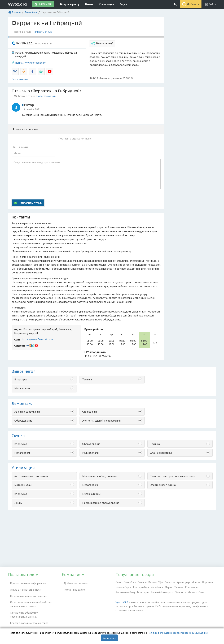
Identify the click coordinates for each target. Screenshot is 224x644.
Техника (87, 379)
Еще (124, 4)
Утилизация (106, 4)
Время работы (94, 329)
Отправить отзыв (30, 203)
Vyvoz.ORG (122, 602)
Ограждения (90, 412)
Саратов (170, 582)
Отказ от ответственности (24, 587)
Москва (196, 582)
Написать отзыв (44, 32)
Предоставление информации (26, 582)
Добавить (193, 4)
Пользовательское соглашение (27, 592)
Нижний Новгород (162, 592)
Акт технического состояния (31, 476)
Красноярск (192, 587)
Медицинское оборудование (100, 476)
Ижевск (192, 592)
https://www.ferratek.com (31, 63)
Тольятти (181, 592)
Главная (16, 12)
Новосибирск (123, 587)
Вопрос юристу (70, 4)
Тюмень (179, 587)
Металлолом (22, 388)
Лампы (18, 503)
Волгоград (143, 592)
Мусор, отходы (91, 494)
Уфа (161, 582)
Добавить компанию (74, 582)
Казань (152, 582)
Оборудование (23, 421)
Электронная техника (163, 485)
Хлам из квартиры (161, 453)
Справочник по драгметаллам (26, 625)
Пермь (169, 587)
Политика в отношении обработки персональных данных (29, 599)
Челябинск (157, 587)
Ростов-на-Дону (125, 592)
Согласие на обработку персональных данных (31, 608)
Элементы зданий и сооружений (101, 421)
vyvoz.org (17, 4)
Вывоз (89, 4)
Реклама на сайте (72, 587)
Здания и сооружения (27, 412)
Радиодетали (90, 453)
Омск (202, 592)
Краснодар (183, 582)
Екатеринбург (141, 587)
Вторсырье (21, 379)
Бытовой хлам (23, 485)
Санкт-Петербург (126, 582)
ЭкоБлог (13, 620)
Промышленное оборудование (101, 503)
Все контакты (20, 79)
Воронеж (208, 582)
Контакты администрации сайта (27, 615)
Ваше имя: (20, 147)
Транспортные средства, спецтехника (173, 476)
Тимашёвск (31, 12)
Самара (142, 582)
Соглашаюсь (109, 638)
